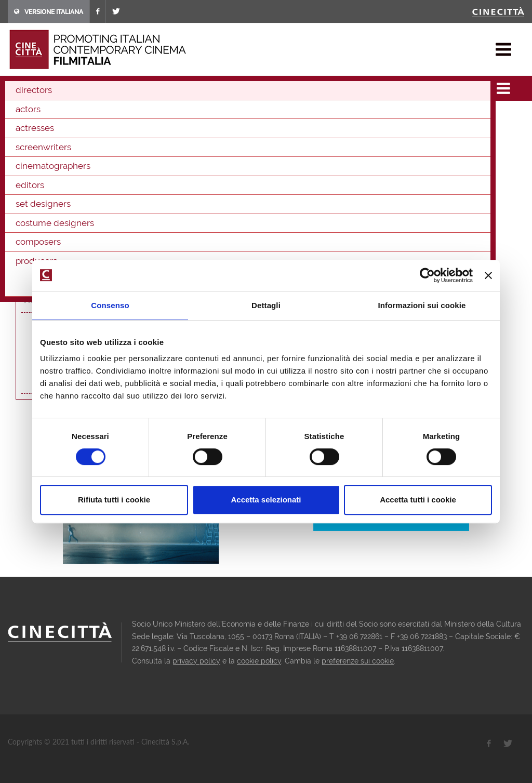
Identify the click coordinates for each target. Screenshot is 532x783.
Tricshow (159, 155)
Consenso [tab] (110, 305)
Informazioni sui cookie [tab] (422, 305)
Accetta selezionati (266, 500)
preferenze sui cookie (358, 661)
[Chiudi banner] (488, 275)
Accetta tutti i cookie (418, 500)
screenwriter (70, 196)
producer (174, 196)
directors (105, 88)
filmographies (58, 88)
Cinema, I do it (114, 258)
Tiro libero (109, 217)
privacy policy (196, 661)
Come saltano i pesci (128, 237)
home (17, 88)
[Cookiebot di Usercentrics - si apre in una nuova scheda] (427, 275)
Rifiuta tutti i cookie (114, 500)
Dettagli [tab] (266, 305)
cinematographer (125, 196)
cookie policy (259, 661)
